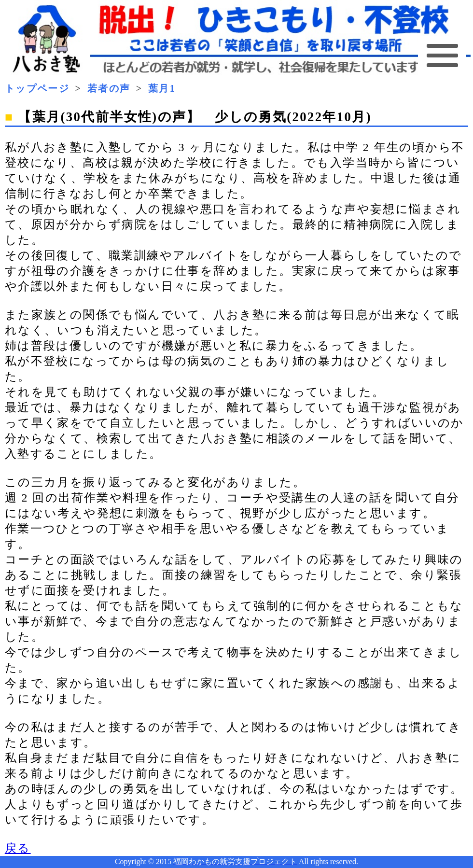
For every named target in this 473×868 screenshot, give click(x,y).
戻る (18, 848)
